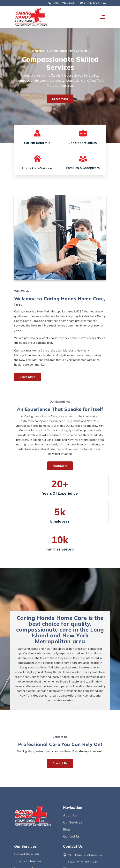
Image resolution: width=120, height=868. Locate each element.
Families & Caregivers (83, 168)
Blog (67, 829)
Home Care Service (37, 168)
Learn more (60, 99)
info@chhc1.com (95, 3)
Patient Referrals (37, 143)
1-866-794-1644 (64, 3)
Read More (60, 466)
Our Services (73, 822)
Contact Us (60, 763)
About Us (70, 815)
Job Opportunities (83, 143)
